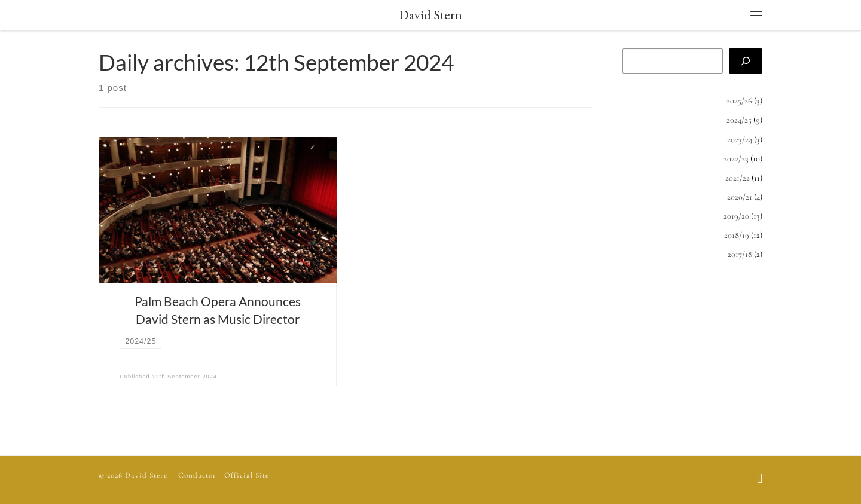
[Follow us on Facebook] (760, 479)
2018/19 (737, 235)
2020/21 (740, 197)
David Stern (147, 475)
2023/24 (740, 140)
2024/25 (739, 120)
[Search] (746, 61)
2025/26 (739, 101)
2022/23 (736, 159)
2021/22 (738, 178)
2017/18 (740, 254)
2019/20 (736, 216)
